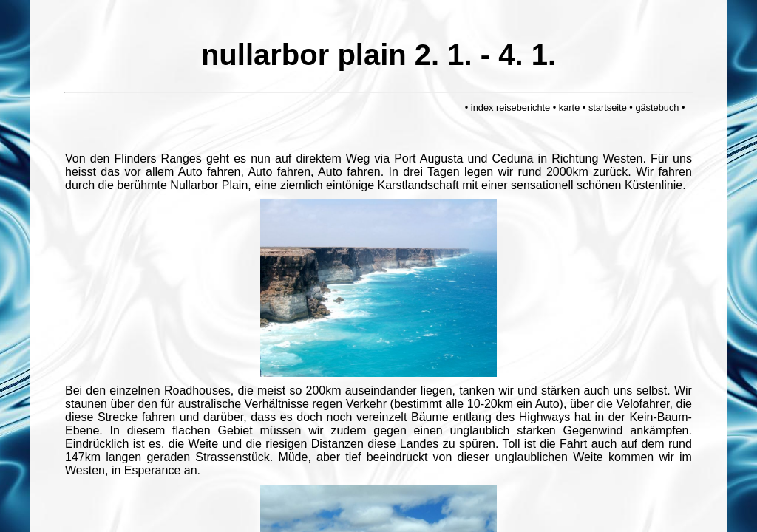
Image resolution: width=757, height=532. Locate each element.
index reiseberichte (510, 108)
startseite (608, 108)
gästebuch (657, 108)
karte (569, 108)
